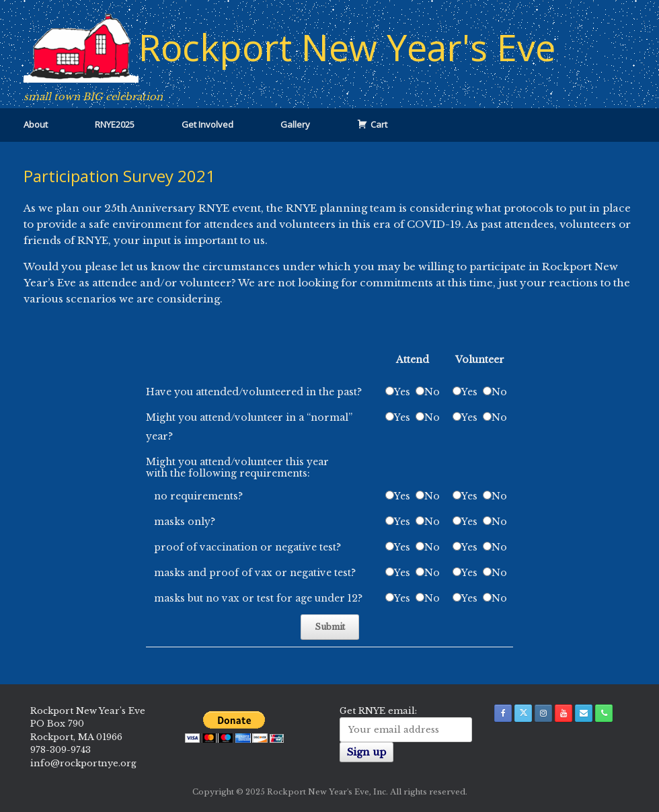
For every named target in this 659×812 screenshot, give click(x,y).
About (36, 124)
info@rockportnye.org (83, 763)
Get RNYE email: (378, 711)
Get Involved (207, 124)
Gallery (295, 124)
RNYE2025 (115, 124)
